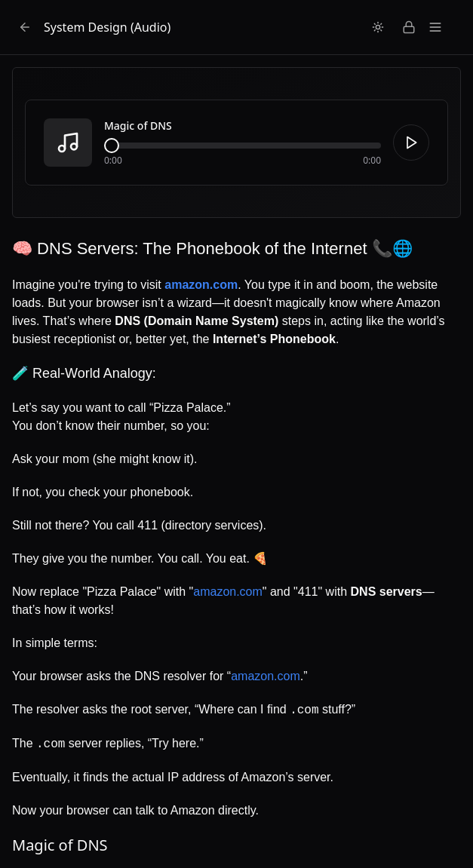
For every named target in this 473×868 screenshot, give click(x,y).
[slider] (112, 146)
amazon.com (228, 592)
